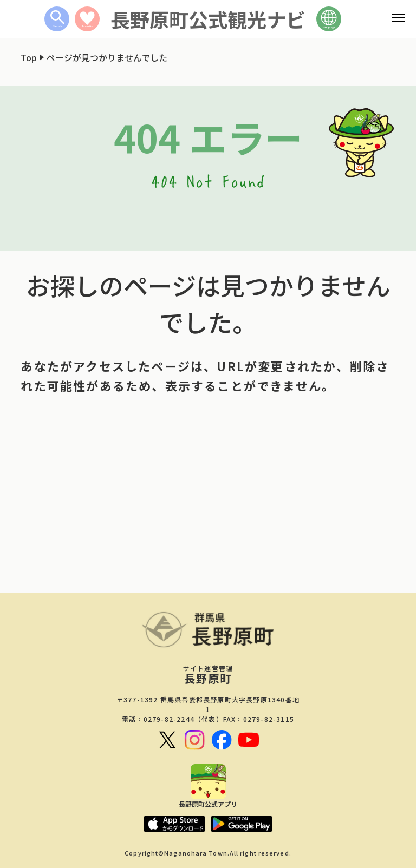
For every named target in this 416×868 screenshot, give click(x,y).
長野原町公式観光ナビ (208, 19)
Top (29, 57)
